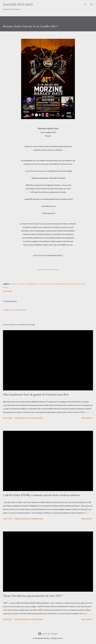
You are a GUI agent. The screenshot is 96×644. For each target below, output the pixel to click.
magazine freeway (60, 284)
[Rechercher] (85, 5)
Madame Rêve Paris (18, 4)
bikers (13, 284)
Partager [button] (8, 291)
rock (6, 287)
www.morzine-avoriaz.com (48, 269)
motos (82, 284)
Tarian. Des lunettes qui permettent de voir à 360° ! (33, 596)
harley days (45, 284)
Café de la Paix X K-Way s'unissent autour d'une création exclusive (41, 495)
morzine (74, 284)
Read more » (87, 418)
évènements (33, 284)
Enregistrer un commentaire (15, 310)
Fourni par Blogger (48, 634)
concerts (22, 284)
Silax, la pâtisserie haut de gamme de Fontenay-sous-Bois (36, 394)
